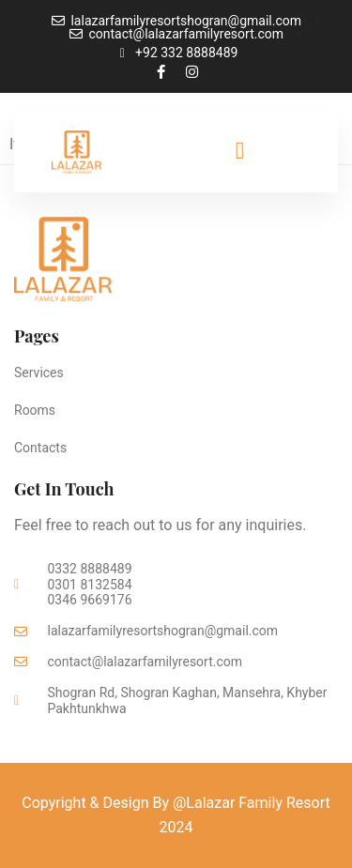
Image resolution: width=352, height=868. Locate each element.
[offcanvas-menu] (240, 151)
